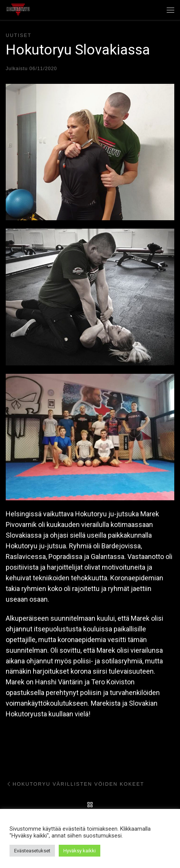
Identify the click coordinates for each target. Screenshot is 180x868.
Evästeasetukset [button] (32, 851)
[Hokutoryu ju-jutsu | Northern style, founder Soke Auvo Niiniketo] (18, 9)
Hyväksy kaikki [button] (80, 851)
